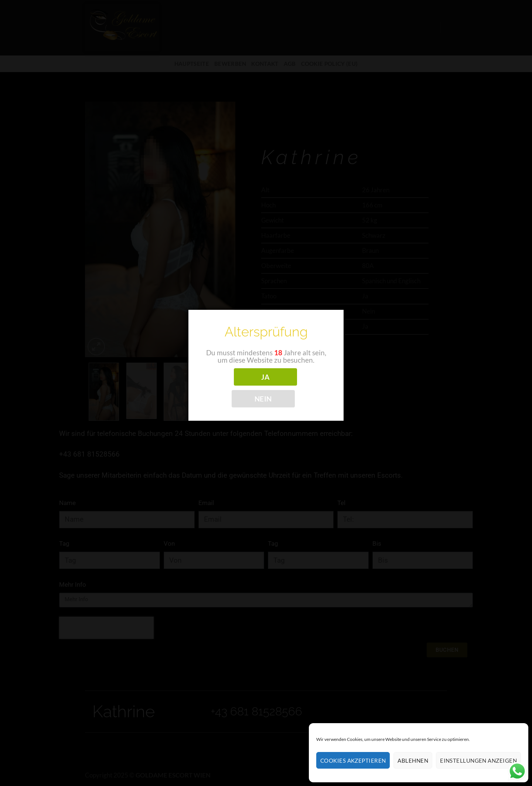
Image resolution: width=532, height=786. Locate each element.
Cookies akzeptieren (353, 760)
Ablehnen (413, 760)
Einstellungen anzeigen (478, 760)
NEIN (263, 399)
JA (265, 377)
